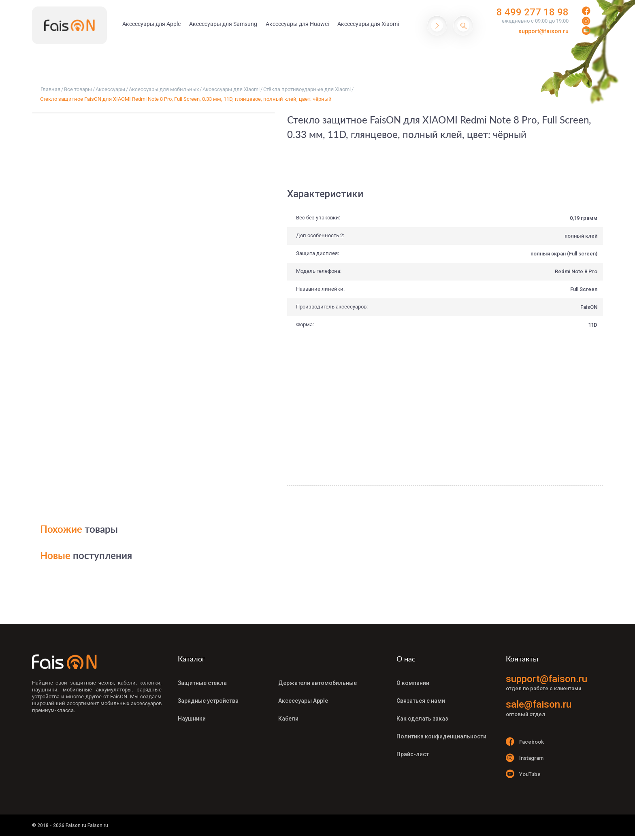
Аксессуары (110, 89)
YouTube (523, 774)
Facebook (525, 741)
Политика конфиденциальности (441, 736)
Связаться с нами (421, 701)
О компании (413, 683)
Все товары (78, 89)
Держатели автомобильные (317, 683)
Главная (50, 89)
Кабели (288, 719)
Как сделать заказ (422, 719)
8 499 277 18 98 (533, 12)
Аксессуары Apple (303, 701)
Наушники (192, 719)
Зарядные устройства (208, 701)
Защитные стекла (202, 683)
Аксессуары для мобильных (164, 89)
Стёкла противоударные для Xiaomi (307, 89)
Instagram (525, 758)
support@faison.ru (543, 31)
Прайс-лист (413, 754)
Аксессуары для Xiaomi (231, 89)
